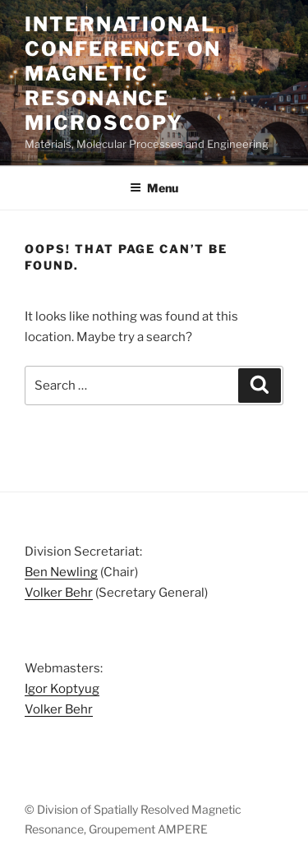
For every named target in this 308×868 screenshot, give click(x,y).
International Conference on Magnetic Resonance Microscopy (123, 74)
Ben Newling (61, 572)
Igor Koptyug (62, 689)
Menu (154, 188)
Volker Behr (59, 593)
